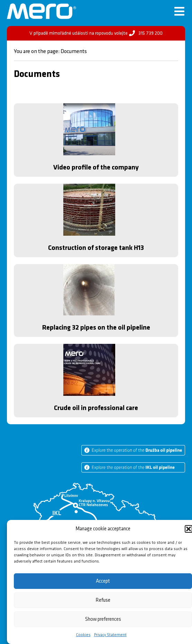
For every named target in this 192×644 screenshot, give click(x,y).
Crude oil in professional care (96, 408)
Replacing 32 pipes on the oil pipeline (96, 328)
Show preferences (103, 619)
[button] (189, 529)
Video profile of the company (96, 167)
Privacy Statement (110, 635)
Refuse (103, 600)
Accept (103, 581)
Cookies (83, 635)
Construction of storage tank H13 (96, 248)
